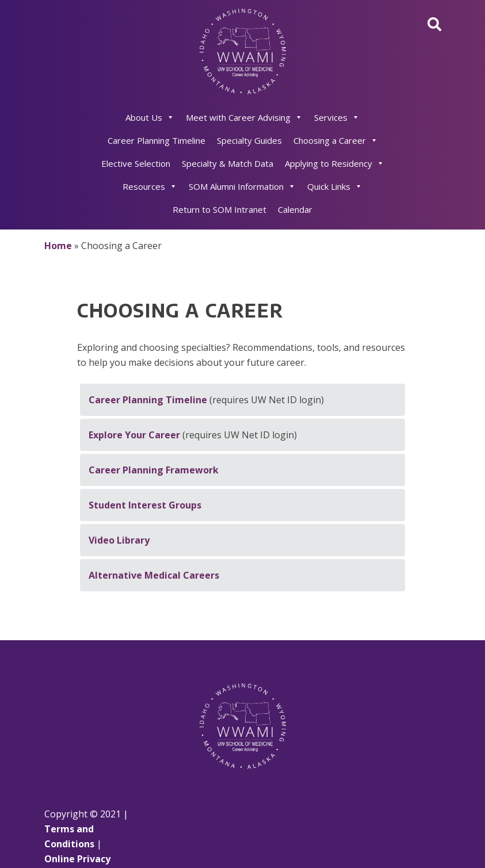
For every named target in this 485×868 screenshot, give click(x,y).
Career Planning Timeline (156, 140)
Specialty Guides (249, 140)
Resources (150, 186)
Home (58, 246)
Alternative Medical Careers (154, 575)
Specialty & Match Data (228, 163)
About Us (150, 117)
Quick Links (335, 186)
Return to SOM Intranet (219, 209)
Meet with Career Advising (244, 117)
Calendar (295, 209)
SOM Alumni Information (242, 186)
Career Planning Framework (154, 470)
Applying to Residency (335, 163)
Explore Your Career (134, 435)
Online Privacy (77, 859)
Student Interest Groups (145, 505)
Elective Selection (136, 163)
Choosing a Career (336, 140)
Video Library (119, 540)
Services (337, 117)
